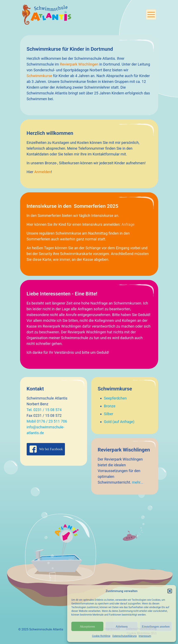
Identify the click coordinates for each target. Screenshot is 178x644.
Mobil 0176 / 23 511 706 (47, 421)
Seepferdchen (115, 398)
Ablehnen (122, 626)
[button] (170, 591)
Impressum (145, 636)
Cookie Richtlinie (101, 636)
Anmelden (43, 172)
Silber (109, 414)
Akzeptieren (87, 626)
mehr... (138, 482)
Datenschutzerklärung (125, 636)
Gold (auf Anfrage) (119, 422)
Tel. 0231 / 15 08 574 (44, 410)
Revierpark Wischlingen (79, 64)
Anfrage (128, 224)
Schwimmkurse (39, 76)
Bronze (110, 406)
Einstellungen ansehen (156, 626)
